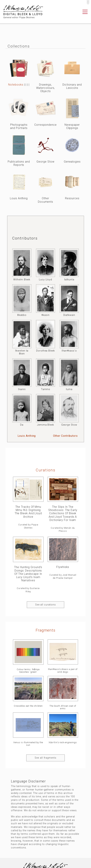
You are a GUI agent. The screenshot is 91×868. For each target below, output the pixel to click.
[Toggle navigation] (85, 12)
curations (45, 470)
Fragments (45, 630)
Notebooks (16, 85)
